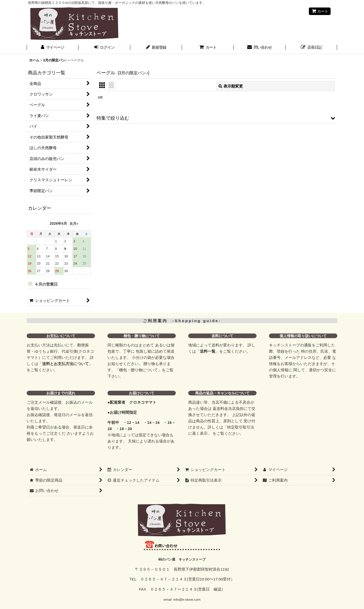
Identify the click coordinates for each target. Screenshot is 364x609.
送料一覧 (208, 351)
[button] (216, 118)
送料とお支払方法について (65, 364)
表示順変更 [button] (231, 86)
